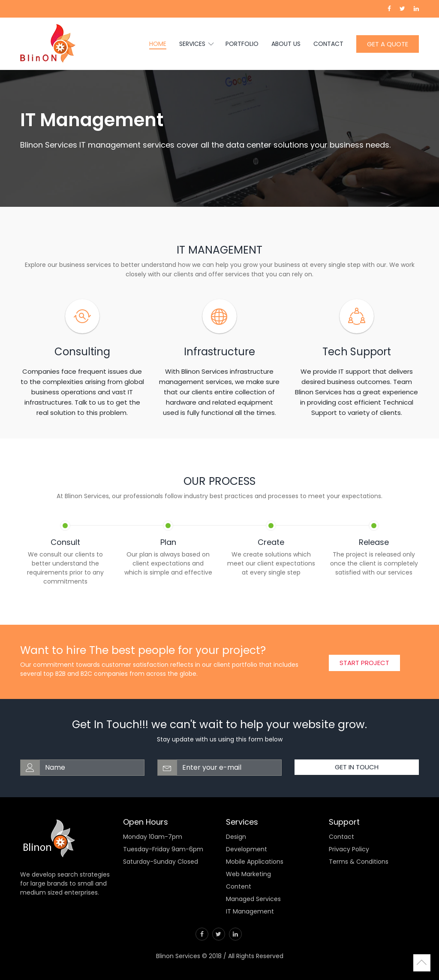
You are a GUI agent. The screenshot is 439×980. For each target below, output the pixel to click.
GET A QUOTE (388, 44)
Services (196, 44)
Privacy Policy (349, 849)
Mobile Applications (255, 862)
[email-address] (229, 768)
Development (247, 849)
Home (158, 44)
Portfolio (242, 44)
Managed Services (253, 899)
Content (239, 886)
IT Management (250, 911)
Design (236, 837)
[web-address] (92, 768)
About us (286, 44)
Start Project (364, 663)
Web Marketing (248, 874)
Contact (328, 44)
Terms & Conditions (359, 862)
